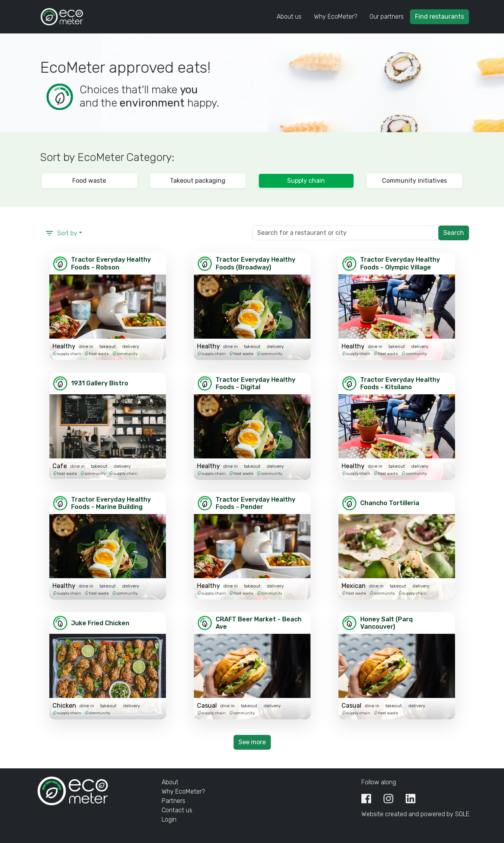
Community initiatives (414, 181)
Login (169, 819)
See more (252, 742)
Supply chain (306, 181)
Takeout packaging (198, 181)
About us (289, 17)
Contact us (177, 810)
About (170, 782)
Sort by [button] (61, 233)
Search (454, 233)
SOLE (462, 814)
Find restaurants (439, 17)
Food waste (89, 181)
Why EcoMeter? (336, 17)
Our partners (387, 17)
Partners (174, 801)
